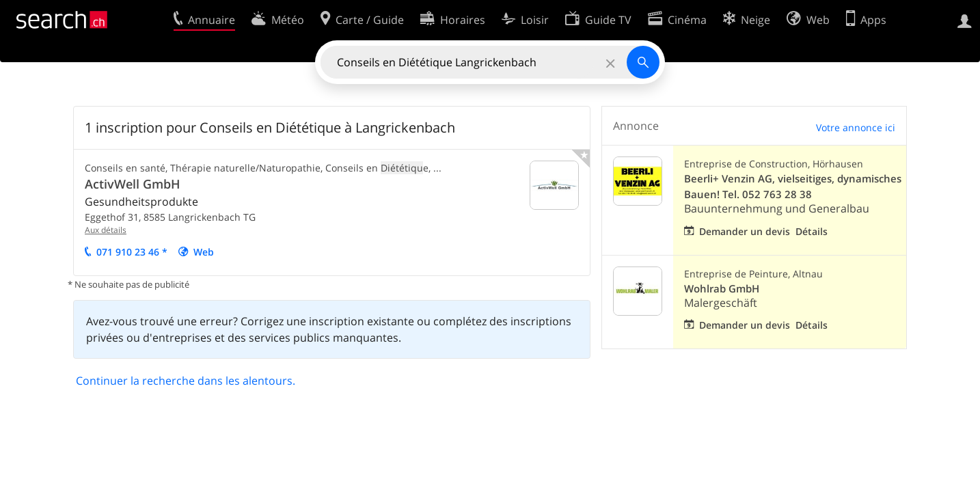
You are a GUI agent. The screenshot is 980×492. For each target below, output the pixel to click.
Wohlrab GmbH (722, 289)
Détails (812, 231)
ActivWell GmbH (133, 184)
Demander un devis (745, 231)
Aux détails (106, 230)
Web (204, 252)
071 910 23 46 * (132, 252)
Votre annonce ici (856, 127)
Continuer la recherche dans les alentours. (186, 381)
